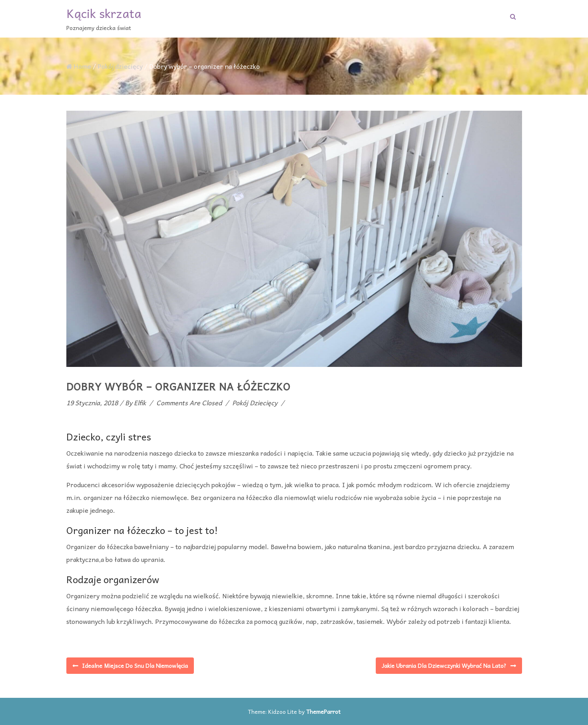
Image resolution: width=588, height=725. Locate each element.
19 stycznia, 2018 (92, 402)
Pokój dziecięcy (120, 66)
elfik (140, 402)
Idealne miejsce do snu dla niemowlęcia (135, 665)
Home (79, 66)
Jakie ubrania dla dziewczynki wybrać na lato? (444, 665)
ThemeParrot (323, 711)
